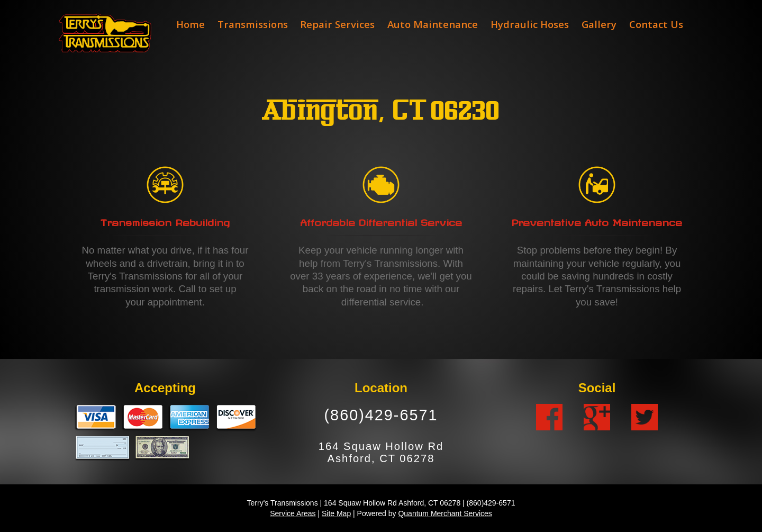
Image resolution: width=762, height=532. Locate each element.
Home (190, 24)
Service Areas (293, 513)
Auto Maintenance (433, 24)
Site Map (336, 513)
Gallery (599, 24)
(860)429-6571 (381, 415)
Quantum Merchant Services (445, 513)
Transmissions (253, 24)
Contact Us (656, 24)
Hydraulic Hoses (530, 24)
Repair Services (337, 24)
